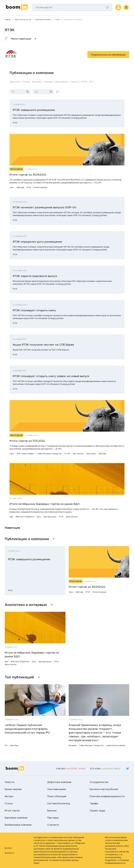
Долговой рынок (50, 517)
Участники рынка (57, 789)
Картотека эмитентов (23, 20)
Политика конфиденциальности (107, 796)
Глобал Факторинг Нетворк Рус (49, 454)
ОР (91, 82)
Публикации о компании (73, 20)
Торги (12, 187)
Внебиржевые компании (18, 825)
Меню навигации (21, 39)
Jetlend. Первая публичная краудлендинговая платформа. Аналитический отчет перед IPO (27, 729)
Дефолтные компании (59, 782)
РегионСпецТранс (40, 187)
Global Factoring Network (116, 745)
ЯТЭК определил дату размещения (37, 242)
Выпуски (52, 811)
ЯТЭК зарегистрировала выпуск (35, 276)
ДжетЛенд (14, 745)
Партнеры (53, 818)
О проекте (53, 825)
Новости (10, 782)
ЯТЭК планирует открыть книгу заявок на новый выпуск (51, 376)
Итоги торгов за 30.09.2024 (28, 175)
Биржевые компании (43, 20)
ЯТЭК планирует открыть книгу (34, 310)
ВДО (11, 517)
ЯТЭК (57, 20)
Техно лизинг (91, 454)
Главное (74, 82)
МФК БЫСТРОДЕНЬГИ (25, 517)
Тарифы (94, 803)
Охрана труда (97, 811)
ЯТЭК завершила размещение (34, 110)
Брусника (37, 82)
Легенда (48, 82)
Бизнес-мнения (13, 789)
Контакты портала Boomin (104, 789)
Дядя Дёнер (61, 82)
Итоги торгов (16, 169)
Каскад (26, 82)
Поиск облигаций (57, 796)
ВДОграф (20, 187)
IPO (6, 745)
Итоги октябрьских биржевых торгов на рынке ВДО (45, 504)
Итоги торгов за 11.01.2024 (27, 441)
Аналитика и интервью (26, 605)
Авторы (9, 796)
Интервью (73, 745)
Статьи (9, 803)
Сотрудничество (99, 782)
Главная (8, 20)
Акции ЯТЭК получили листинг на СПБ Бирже (43, 345)
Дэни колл (15, 82)
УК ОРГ (67, 454)
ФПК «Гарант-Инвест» (26, 454)
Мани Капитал (72, 517)
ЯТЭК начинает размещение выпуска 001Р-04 (44, 207)
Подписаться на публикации (108, 55)
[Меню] (126, 7)
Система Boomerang (59, 803)
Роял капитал (78, 454)
